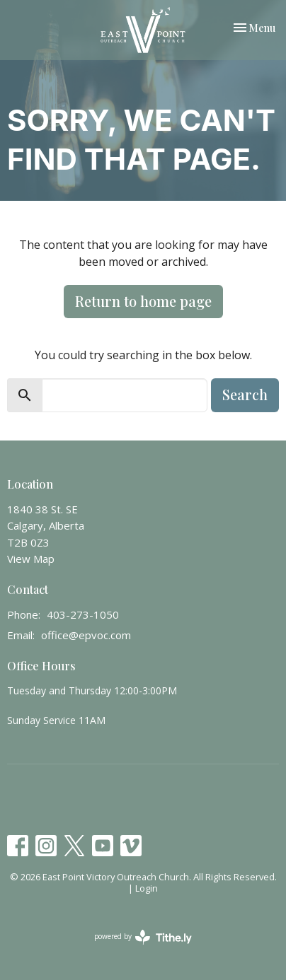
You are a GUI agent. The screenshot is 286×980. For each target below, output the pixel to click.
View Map (31, 559)
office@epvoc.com (86, 635)
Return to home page (143, 301)
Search (245, 394)
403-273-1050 (83, 614)
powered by (143, 937)
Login (147, 888)
